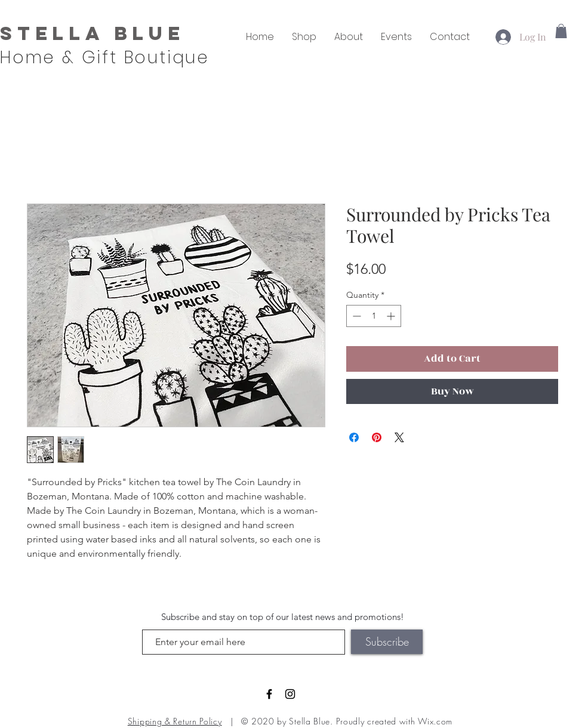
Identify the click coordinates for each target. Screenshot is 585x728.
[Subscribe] (387, 642)
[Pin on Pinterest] (377, 437)
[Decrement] (355, 316)
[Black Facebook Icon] (269, 694)
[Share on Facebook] (354, 437)
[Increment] (392, 316)
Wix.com (435, 721)
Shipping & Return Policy (175, 721)
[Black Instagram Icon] (290, 694)
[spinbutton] (374, 316)
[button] (561, 31)
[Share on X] (399, 437)
